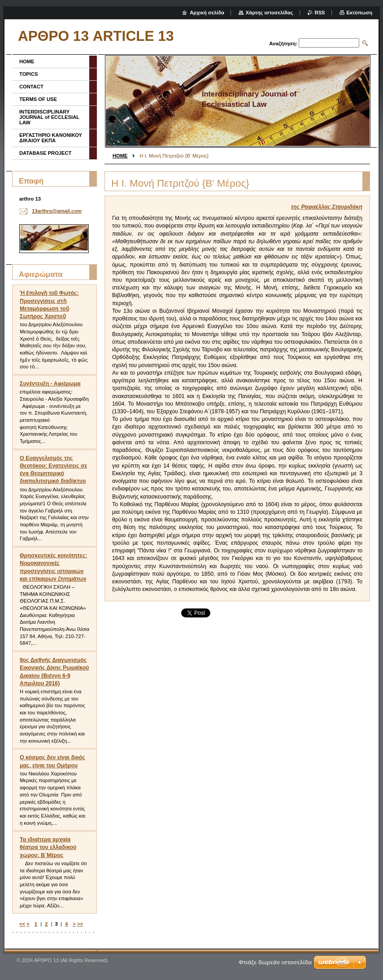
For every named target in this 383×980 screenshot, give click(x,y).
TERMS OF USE (38, 99)
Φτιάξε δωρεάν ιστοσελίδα (275, 962)
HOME (120, 156)
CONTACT (31, 87)
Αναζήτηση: (283, 44)
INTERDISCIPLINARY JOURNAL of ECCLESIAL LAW (49, 117)
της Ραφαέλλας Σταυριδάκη (327, 207)
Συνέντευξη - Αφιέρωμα (50, 384)
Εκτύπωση (359, 13)
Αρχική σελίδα (207, 13)
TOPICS (28, 74)
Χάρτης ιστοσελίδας (270, 13)
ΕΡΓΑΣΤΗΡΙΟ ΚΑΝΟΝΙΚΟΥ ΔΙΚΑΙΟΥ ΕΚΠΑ (51, 138)
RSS (320, 13)
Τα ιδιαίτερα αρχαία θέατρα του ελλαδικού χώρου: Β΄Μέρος (48, 847)
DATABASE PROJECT (45, 153)
